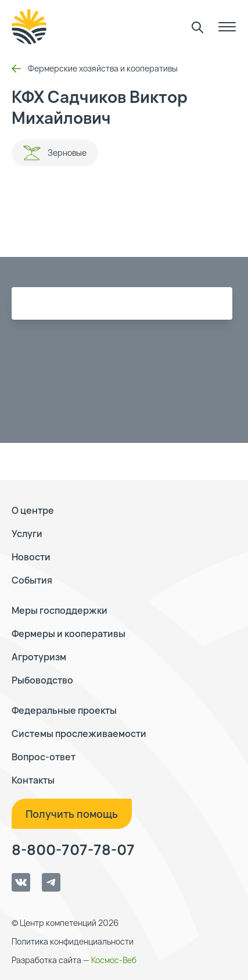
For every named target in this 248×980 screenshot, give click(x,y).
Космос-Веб (114, 960)
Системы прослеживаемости (79, 734)
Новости (31, 557)
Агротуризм (39, 657)
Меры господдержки (60, 610)
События (32, 580)
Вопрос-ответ (44, 757)
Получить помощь (72, 814)
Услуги (27, 534)
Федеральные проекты (64, 710)
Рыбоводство (42, 680)
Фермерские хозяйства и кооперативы (95, 68)
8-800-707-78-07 (73, 850)
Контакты (33, 780)
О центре (33, 510)
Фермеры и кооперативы (69, 634)
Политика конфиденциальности (73, 941)
